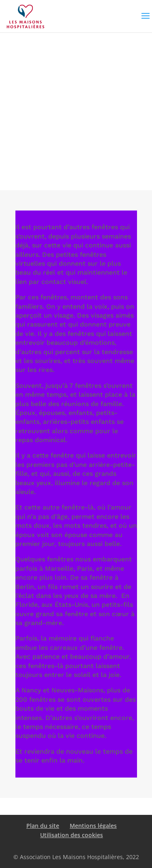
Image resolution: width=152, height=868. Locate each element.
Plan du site (43, 826)
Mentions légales (93, 826)
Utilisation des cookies (72, 835)
